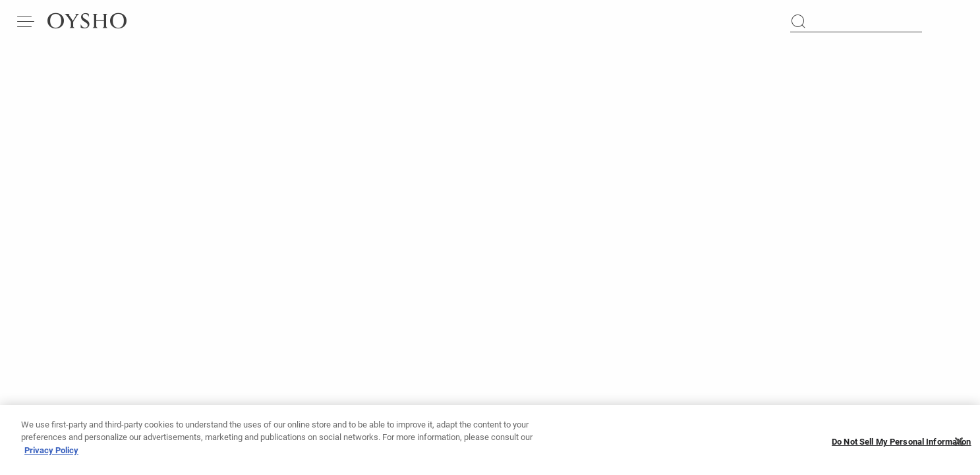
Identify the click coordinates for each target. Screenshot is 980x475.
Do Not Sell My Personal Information (902, 448)
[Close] (959, 447)
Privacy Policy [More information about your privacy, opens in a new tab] (51, 456)
